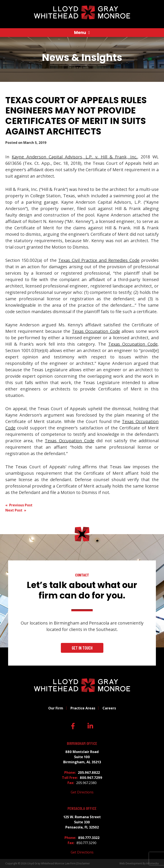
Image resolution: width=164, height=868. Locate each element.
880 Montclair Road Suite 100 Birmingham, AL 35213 (82, 757)
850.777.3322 (89, 838)
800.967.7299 (91, 778)
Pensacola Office (82, 808)
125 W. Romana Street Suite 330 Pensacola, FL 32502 (82, 822)
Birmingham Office (82, 743)
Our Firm (56, 708)
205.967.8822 (89, 772)
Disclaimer (83, 863)
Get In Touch (82, 648)
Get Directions (82, 792)
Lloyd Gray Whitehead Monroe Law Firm (51, 863)
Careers (109, 708)
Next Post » (16, 510)
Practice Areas (83, 708)
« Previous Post (19, 505)
